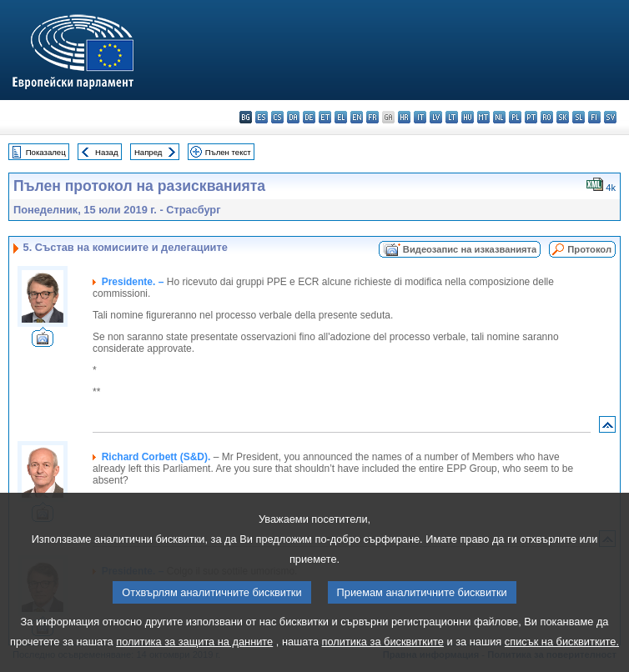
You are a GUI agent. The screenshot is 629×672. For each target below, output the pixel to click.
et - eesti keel (325, 117)
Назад (107, 152)
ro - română (547, 117)
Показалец (46, 152)
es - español (262, 117)
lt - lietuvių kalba (452, 117)
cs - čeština (277, 117)
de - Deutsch (309, 117)
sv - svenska (610, 117)
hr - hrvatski (404, 117)
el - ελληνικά (341, 117)
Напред (148, 152)
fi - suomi (594, 117)
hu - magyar (468, 117)
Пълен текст (228, 152)
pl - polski (515, 117)
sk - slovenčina (563, 117)
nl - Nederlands (499, 117)
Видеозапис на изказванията (470, 249)
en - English (357, 117)
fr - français (372, 117)
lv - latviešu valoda (436, 117)
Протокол (589, 249)
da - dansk (293, 117)
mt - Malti (483, 117)
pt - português (531, 117)
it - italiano (420, 117)
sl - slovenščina (579, 117)
